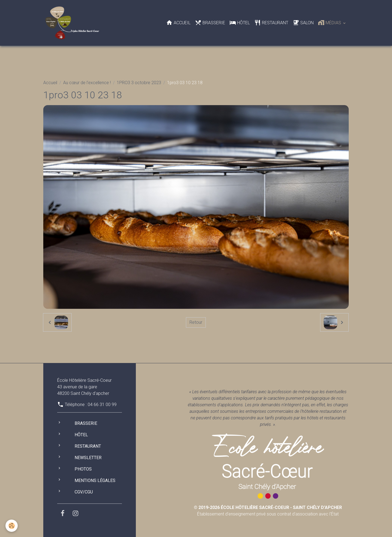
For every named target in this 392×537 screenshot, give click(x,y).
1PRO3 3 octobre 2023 (139, 83)
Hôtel (240, 23)
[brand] (73, 23)
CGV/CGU (84, 492)
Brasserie (210, 23)
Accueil (178, 23)
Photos (83, 469)
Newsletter (88, 458)
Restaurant (271, 23)
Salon (303, 23)
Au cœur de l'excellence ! (87, 83)
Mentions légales (95, 480)
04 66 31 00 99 (102, 405)
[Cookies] (12, 526)
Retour (196, 322)
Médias (330, 23)
